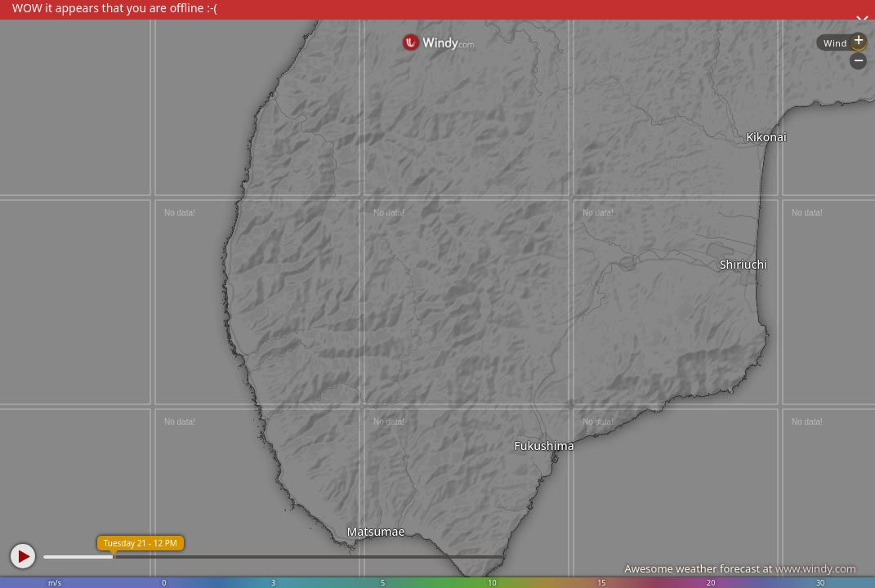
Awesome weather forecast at (740, 568)
